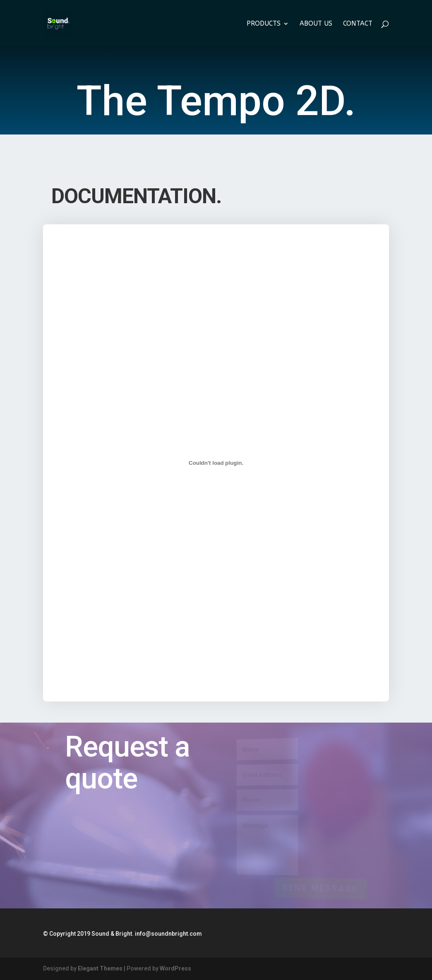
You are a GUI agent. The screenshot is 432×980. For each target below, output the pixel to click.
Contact (358, 24)
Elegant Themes (100, 968)
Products (264, 24)
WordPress (175, 968)
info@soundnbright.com (168, 934)
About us (316, 24)
